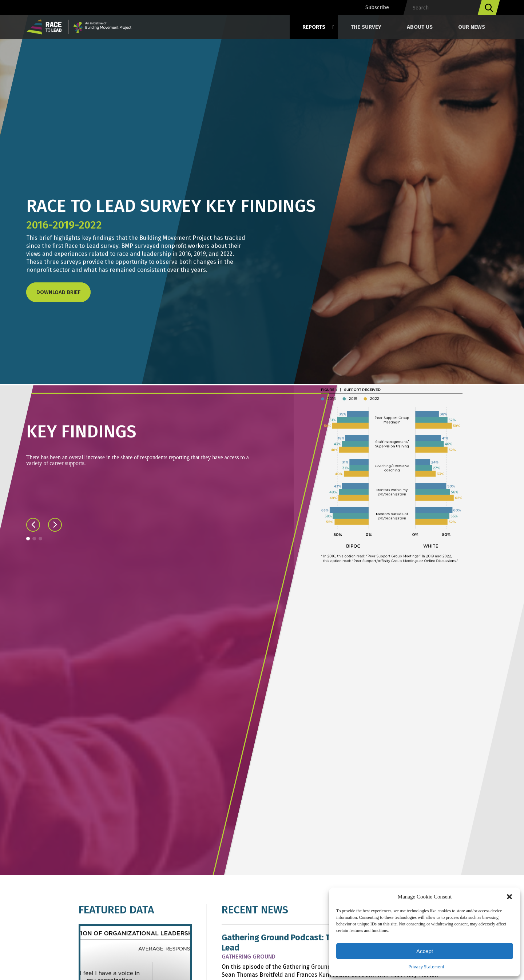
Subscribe (377, 7)
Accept (425, 951)
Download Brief (58, 292)
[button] (509, 897)
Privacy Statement (426, 967)
